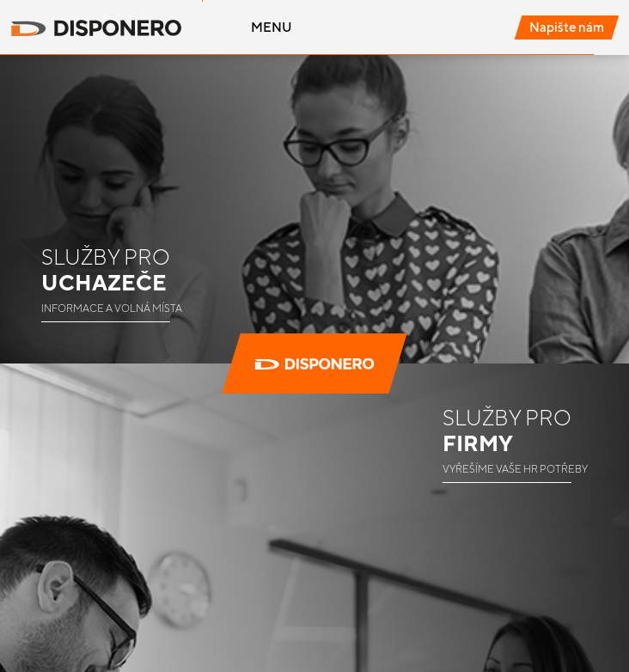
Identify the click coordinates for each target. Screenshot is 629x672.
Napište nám (567, 27)
